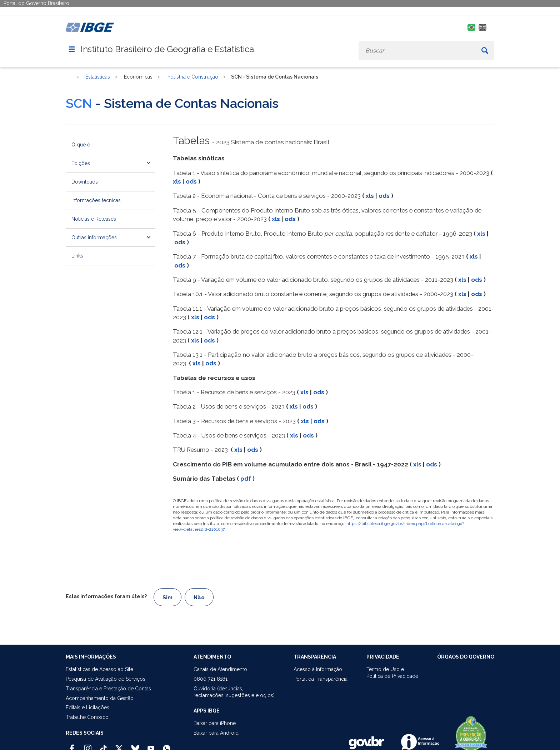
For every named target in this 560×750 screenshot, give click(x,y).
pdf (246, 479)
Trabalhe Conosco (87, 717)
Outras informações (94, 237)
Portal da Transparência (321, 679)
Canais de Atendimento (220, 669)
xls (177, 181)
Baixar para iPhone (215, 723)
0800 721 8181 (211, 679)
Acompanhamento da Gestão (100, 698)
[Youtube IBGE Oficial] (151, 745)
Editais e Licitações (87, 707)
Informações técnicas (96, 200)
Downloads (85, 182)
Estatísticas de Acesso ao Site (99, 669)
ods (191, 181)
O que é (81, 145)
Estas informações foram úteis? (106, 596)
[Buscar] (485, 51)
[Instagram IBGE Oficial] (88, 745)
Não (199, 597)
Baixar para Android (216, 733)
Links (77, 256)
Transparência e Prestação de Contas (108, 689)
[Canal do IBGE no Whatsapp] (167, 745)
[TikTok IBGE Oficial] (103, 745)
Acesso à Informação (318, 669)
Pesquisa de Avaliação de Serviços (106, 679)
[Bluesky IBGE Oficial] (135, 745)
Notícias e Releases (94, 219)
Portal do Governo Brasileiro (36, 3)
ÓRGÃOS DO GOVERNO (466, 657)
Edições (81, 163)
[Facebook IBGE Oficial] (72, 745)
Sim (167, 597)
